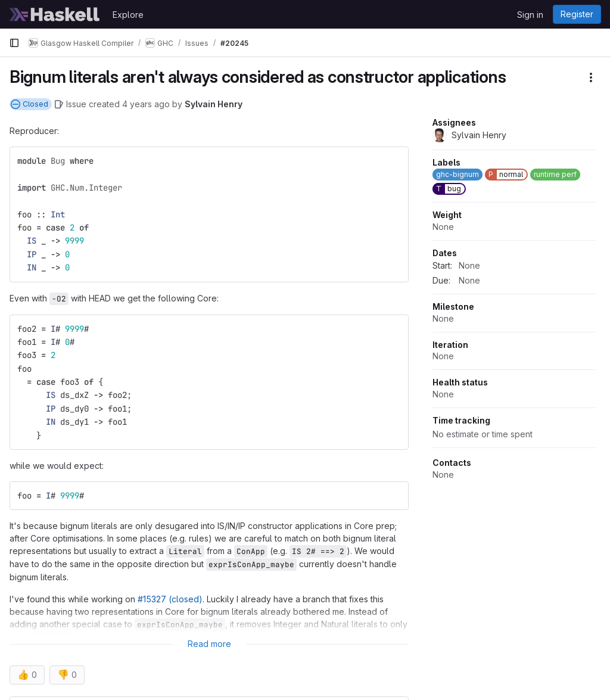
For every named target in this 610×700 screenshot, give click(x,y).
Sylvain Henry (214, 104)
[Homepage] (55, 14)
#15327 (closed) (170, 599)
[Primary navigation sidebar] (14, 43)
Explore (128, 15)
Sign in (530, 15)
